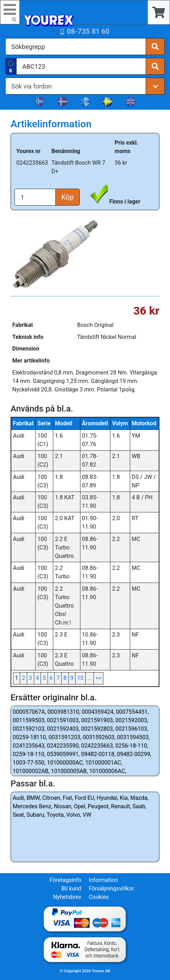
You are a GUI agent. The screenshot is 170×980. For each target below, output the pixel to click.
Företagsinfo (65, 880)
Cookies (99, 897)
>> (99, 678)
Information (103, 880)
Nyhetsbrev (67, 897)
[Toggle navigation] (10, 12)
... (90, 678)
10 (80, 678)
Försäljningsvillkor (111, 888)
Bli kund (71, 888)
